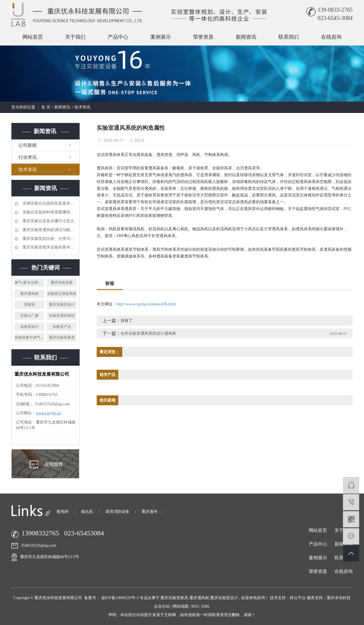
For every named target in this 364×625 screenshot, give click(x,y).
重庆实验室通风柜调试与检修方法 (49, 230)
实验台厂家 (29, 315)
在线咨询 (331, 37)
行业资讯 (28, 157)
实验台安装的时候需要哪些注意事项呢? (49, 212)
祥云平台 (298, 598)
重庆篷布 (150, 512)
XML (206, 606)
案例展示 (161, 37)
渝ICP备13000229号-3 (120, 598)
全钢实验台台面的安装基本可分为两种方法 (49, 203)
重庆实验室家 (62, 282)
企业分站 (162, 606)
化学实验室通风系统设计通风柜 (148, 333)
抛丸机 (88, 512)
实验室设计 (29, 327)
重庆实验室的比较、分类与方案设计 (49, 239)
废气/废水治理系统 (29, 282)
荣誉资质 (203, 37)
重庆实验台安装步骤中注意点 (48, 221)
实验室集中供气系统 (29, 337)
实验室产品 (62, 327)
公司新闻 (28, 145)
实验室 (29, 304)
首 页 (46, 107)
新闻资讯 (246, 37)
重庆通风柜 (29, 294)
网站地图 (181, 606)
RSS (195, 606)
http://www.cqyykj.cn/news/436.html (146, 304)
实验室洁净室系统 (62, 294)
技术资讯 (82, 107)
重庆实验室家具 (62, 337)
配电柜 (63, 512)
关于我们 (75, 37)
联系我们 (289, 37)
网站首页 (33, 37)
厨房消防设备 (118, 512)
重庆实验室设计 (62, 304)
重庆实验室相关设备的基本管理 (49, 247)
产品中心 (118, 37)
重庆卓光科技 (339, 598)
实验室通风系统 (62, 315)
